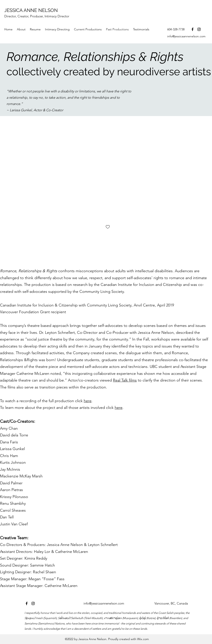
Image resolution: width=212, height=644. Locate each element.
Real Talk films (125, 380)
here (88, 401)
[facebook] (193, 29)
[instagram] (199, 29)
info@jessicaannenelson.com (186, 36)
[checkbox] (108, 227)
